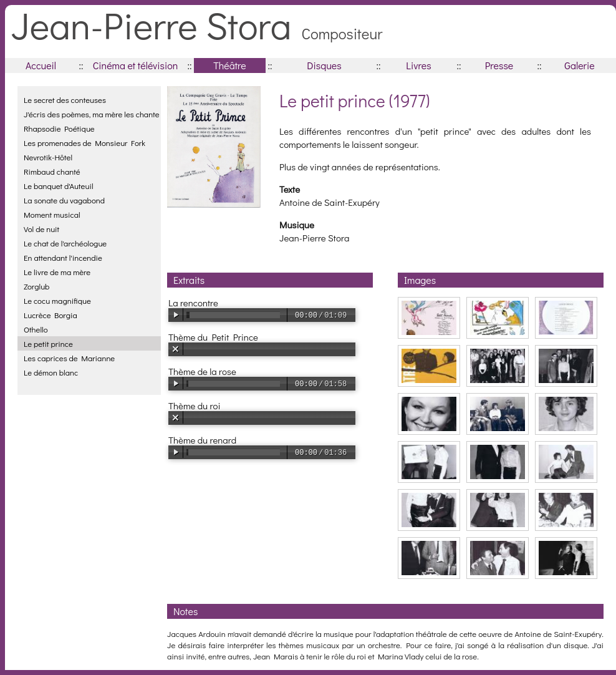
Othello (36, 329)
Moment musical (52, 214)
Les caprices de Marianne (69, 358)
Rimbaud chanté (52, 171)
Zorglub (36, 286)
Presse (499, 65)
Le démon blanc (51, 372)
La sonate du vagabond (64, 200)
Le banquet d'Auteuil (59, 186)
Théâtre (230, 65)
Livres (418, 65)
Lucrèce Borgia (51, 315)
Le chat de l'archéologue (65, 243)
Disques (324, 65)
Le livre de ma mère (57, 272)
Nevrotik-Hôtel (48, 157)
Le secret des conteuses (65, 100)
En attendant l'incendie (63, 257)
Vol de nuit (41, 229)
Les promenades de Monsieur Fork (84, 143)
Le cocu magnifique (57, 300)
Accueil (41, 65)
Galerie (579, 65)
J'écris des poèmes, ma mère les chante (92, 114)
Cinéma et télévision (136, 65)
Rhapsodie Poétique (59, 128)
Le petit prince (48, 343)
